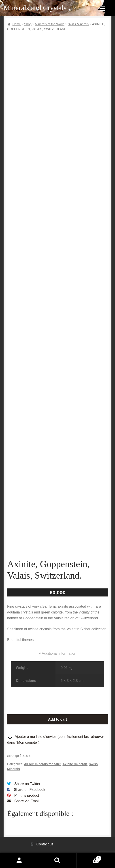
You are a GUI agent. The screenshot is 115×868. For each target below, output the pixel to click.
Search (57, 860)
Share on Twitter (27, 784)
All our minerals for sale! (42, 764)
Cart (89, 858)
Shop (28, 24)
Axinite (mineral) (75, 764)
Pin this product (27, 795)
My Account (19, 860)
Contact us (45, 844)
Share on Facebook (30, 790)
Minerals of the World (50, 24)
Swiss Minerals (78, 24)
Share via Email (27, 801)
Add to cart (57, 719)
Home (17, 24)
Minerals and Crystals (35, 8)
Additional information (57, 653)
